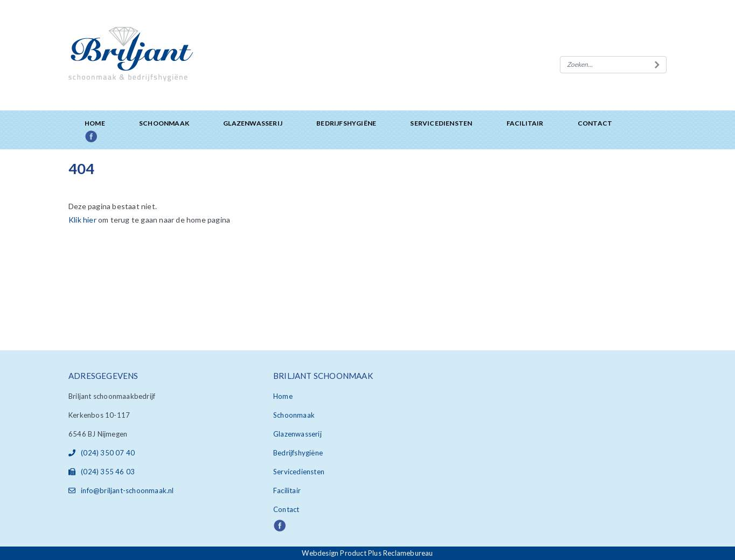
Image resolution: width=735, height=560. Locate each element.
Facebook (103, 137)
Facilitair (525, 123)
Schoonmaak (164, 123)
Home (95, 123)
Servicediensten (441, 123)
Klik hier (82, 220)
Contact (595, 123)
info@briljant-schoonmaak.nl (121, 490)
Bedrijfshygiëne (346, 123)
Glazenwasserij (253, 123)
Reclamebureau (408, 553)
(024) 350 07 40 (102, 453)
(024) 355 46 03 (102, 472)
